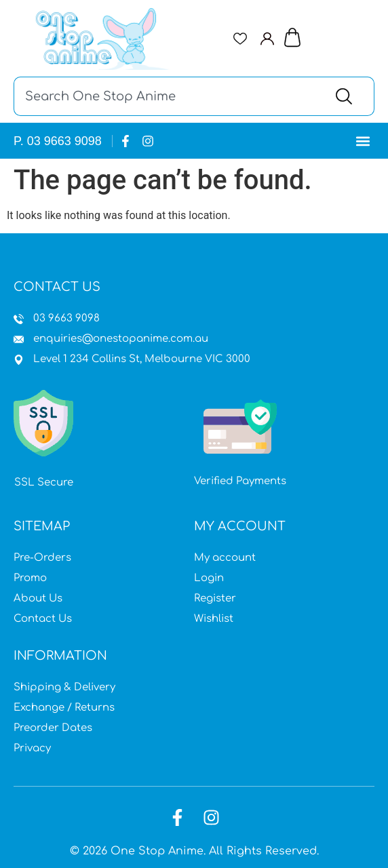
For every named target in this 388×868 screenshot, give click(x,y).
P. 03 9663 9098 (58, 141)
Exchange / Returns (64, 708)
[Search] (347, 96)
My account (225, 558)
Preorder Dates (53, 728)
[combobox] (167, 96)
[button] (363, 141)
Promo (30, 578)
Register (215, 598)
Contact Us (43, 619)
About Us (38, 598)
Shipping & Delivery (64, 687)
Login (209, 578)
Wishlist (214, 619)
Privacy (32, 748)
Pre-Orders (42, 558)
